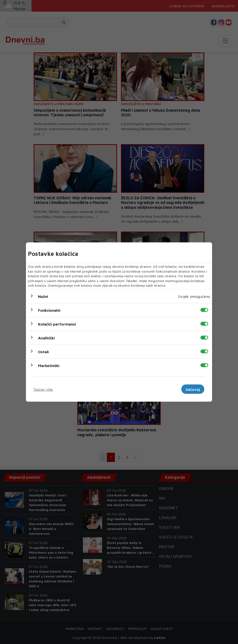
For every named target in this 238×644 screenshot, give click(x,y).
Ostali (43, 351)
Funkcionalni (49, 310)
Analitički (46, 338)
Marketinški (49, 365)
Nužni (43, 296)
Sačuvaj (193, 389)
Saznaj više (43, 389)
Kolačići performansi (57, 324)
